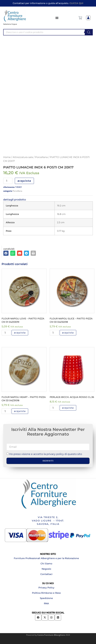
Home (7, 157)
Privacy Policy (46, 588)
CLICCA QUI (76, 3)
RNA (46, 603)
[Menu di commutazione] (57, 18)
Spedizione (46, 598)
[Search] (89, 32)
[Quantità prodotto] (8, 181)
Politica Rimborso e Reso (46, 593)
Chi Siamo (46, 564)
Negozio (46, 569)
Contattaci (46, 574)
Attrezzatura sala (23, 157)
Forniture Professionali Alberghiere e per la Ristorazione (46, 558)
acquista (24, 181)
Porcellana (41, 157)
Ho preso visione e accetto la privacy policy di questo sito (46, 454)
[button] (6, 253)
